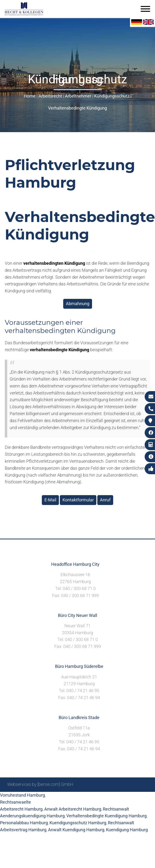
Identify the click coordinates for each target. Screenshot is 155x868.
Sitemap (56, 797)
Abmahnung (78, 304)
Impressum (92, 797)
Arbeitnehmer (78, 96)
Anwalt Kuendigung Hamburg (76, 830)
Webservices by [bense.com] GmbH (40, 784)
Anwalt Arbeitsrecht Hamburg (73, 809)
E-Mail (50, 500)
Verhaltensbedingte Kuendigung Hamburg (106, 816)
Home (30, 96)
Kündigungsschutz (112, 96)
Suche (73, 797)
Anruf (105, 500)
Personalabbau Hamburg (24, 823)
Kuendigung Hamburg (127, 830)
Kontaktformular (78, 500)
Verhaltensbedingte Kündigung (77, 108)
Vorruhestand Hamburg (22, 795)
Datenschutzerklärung (127, 797)
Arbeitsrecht (50, 96)
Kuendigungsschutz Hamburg (78, 823)
